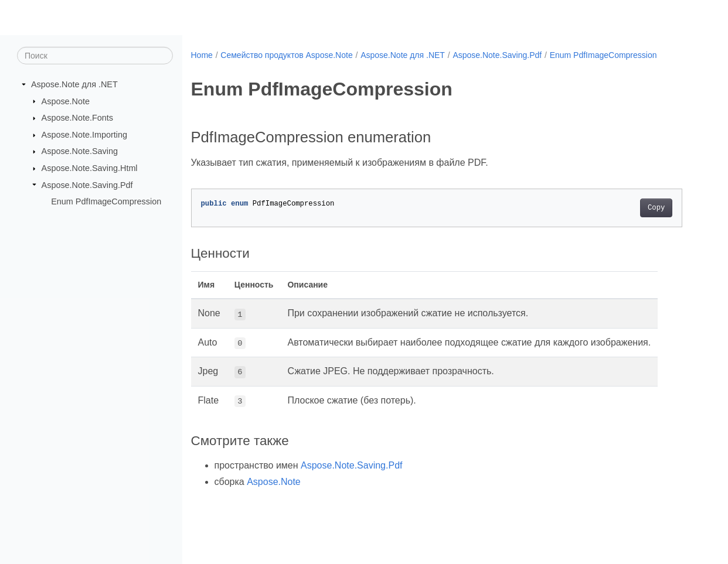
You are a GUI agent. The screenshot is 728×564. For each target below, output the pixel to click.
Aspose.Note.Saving (80, 151)
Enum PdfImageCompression (106, 201)
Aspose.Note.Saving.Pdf (87, 184)
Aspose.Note (66, 101)
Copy (656, 208)
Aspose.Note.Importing (84, 135)
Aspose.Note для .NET (74, 84)
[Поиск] (95, 56)
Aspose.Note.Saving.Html (90, 168)
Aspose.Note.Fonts (77, 118)
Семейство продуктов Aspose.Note (286, 55)
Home (202, 55)
